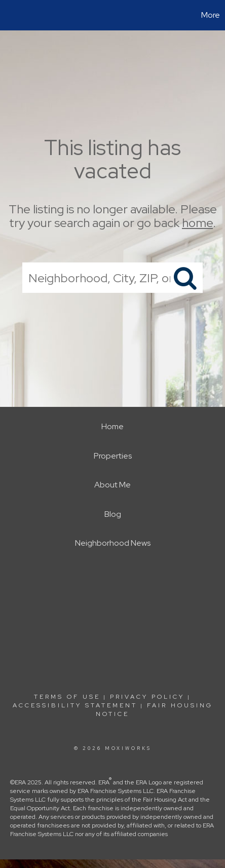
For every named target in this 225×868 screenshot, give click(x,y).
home (197, 223)
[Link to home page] (9, 15)
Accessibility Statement (75, 705)
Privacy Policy (147, 697)
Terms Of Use (67, 697)
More (211, 15)
